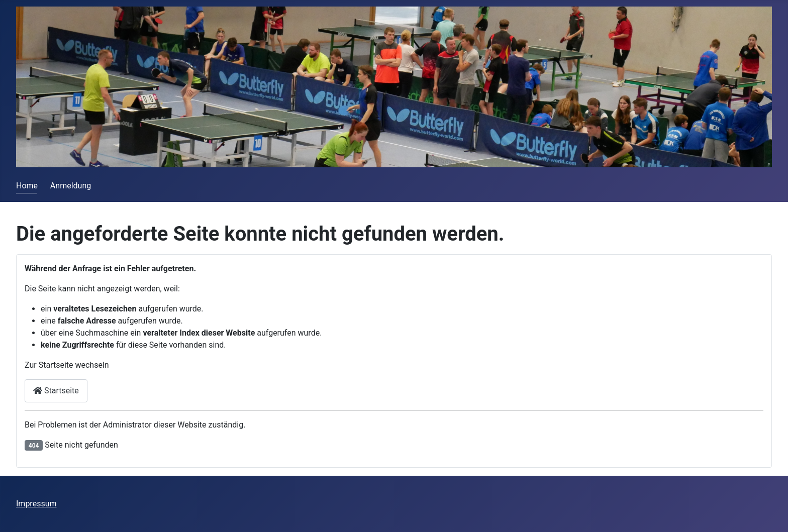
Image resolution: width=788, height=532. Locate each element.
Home (27, 186)
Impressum (36, 504)
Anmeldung (71, 186)
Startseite (56, 391)
